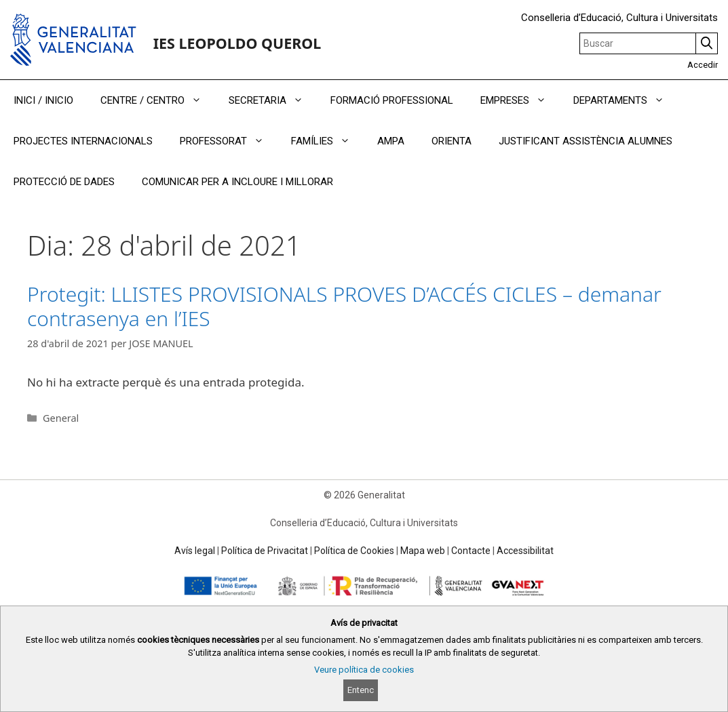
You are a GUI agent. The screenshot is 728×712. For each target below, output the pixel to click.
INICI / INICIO (43, 100)
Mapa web (423, 551)
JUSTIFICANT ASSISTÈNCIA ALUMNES (586, 141)
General (61, 418)
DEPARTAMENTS (626, 100)
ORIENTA (452, 141)
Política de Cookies (354, 551)
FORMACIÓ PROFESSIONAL (392, 100)
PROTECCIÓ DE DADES (64, 182)
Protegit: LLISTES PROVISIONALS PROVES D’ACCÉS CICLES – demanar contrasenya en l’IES (344, 306)
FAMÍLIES (327, 141)
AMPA (391, 141)
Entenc (361, 690)
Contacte (471, 551)
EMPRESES (520, 100)
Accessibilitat (525, 551)
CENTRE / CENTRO (158, 100)
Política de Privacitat (265, 551)
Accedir (703, 65)
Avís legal (195, 551)
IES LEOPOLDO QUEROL (237, 43)
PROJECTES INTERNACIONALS (83, 141)
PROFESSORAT (229, 141)
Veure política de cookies (364, 670)
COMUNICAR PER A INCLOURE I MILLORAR (237, 182)
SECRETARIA (273, 100)
